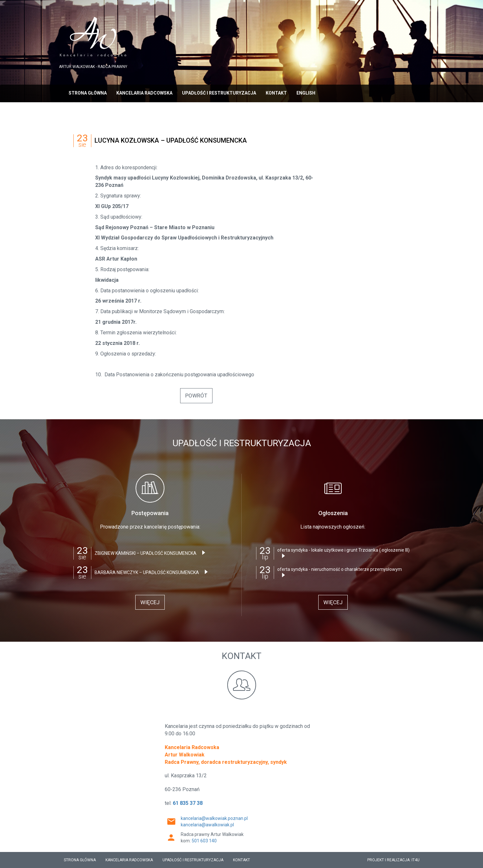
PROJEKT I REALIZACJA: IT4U (393, 860)
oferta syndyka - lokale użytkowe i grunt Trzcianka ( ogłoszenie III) (343, 553)
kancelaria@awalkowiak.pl (207, 825)
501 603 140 (204, 841)
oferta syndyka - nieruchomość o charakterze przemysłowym (340, 572)
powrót (196, 396)
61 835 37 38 (188, 803)
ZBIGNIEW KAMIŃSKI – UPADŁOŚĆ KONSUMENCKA (151, 553)
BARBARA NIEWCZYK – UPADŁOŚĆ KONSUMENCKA (153, 572)
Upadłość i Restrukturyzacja (219, 93)
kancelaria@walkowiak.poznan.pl (214, 818)
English (306, 93)
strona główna (88, 93)
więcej (150, 602)
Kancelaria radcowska (144, 93)
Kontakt (276, 93)
